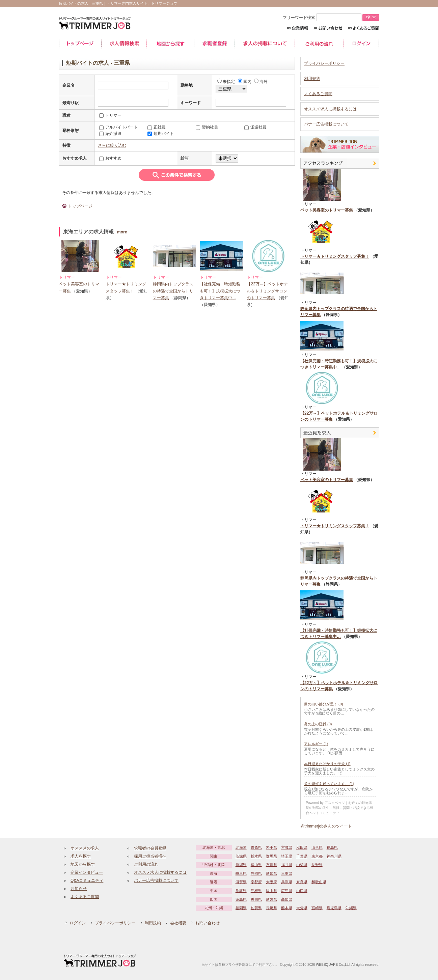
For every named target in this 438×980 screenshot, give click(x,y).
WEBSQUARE (327, 965)
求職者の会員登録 (150, 848)
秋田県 (302, 847)
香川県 (256, 899)
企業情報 (297, 28)
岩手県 (271, 847)
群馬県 (271, 856)
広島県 (287, 891)
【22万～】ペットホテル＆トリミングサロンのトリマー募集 (267, 291)
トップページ (80, 44)
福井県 (287, 865)
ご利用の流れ (319, 44)
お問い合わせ (328, 28)
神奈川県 (334, 856)
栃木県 (256, 856)
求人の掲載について (265, 44)
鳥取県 (241, 891)
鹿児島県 (334, 908)
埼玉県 (287, 856)
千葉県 (302, 856)
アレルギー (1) (316, 744)
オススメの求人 (85, 848)
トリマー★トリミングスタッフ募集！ (335, 256)
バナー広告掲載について (326, 124)
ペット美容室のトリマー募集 (327, 210)
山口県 (302, 891)
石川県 (271, 865)
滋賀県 (241, 882)
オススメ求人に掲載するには (330, 109)
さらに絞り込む (112, 145)
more (122, 232)
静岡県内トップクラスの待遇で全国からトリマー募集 (173, 291)
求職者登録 (214, 44)
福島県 (332, 847)
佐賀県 (256, 908)
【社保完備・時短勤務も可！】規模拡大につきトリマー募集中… (220, 291)
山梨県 (302, 865)
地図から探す (170, 44)
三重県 (287, 873)
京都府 (256, 882)
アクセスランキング (340, 163)
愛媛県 (271, 899)
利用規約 (312, 79)
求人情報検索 (124, 44)
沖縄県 (351, 908)
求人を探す (81, 856)
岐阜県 (241, 873)
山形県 (317, 847)
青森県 (256, 847)
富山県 (256, 865)
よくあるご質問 (364, 28)
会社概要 (178, 923)
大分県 (302, 908)
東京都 (317, 856)
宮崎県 (317, 908)
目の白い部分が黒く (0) (324, 704)
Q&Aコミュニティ (87, 880)
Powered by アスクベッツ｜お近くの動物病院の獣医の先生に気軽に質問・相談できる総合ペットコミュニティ (339, 808)
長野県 (317, 865)
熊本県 (287, 908)
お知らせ (79, 889)
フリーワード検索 (323, 18)
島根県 (256, 891)
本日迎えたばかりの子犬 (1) (327, 764)
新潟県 (241, 865)
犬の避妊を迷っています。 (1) (329, 784)
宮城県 (287, 847)
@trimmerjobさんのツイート (326, 826)
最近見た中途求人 (340, 433)
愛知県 (271, 873)
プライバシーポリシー (324, 63)
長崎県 (271, 908)
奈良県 (302, 882)
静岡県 (256, 873)
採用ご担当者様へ (150, 856)
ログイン (362, 44)
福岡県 (241, 908)
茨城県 (241, 856)
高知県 (287, 899)
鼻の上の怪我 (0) (318, 724)
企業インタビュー (87, 872)
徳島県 (241, 899)
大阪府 (271, 882)
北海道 (241, 847)
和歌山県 (319, 882)
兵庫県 (287, 882)
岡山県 (271, 891)
